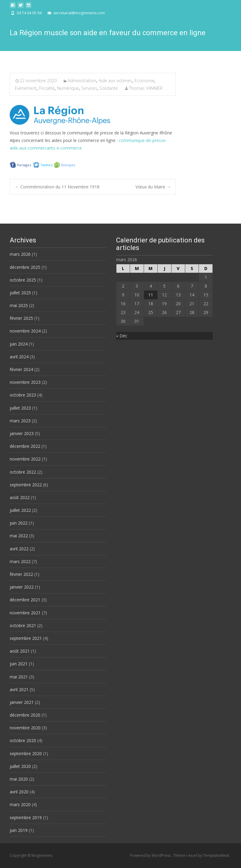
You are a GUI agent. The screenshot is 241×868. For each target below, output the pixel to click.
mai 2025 (19, 305)
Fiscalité (47, 88)
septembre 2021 (26, 638)
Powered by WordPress (151, 855)
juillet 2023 (20, 408)
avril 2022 (19, 549)
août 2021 (20, 651)
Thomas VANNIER (146, 88)
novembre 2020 (25, 728)
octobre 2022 (23, 472)
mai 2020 (19, 779)
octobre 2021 (23, 625)
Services (89, 88)
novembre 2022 (25, 459)
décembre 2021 (25, 600)
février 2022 (21, 574)
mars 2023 (20, 421)
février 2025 (21, 318)
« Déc (122, 336)
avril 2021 (19, 689)
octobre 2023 (23, 395)
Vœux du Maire (153, 187)
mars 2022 (20, 561)
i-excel (192, 855)
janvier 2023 (22, 433)
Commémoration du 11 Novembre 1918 (57, 187)
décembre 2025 (25, 267)
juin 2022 (19, 523)
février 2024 (21, 369)
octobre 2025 (23, 280)
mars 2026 (20, 254)
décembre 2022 (25, 446)
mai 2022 (19, 536)
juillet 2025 (20, 293)
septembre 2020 (26, 753)
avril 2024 (19, 357)
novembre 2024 (25, 331)
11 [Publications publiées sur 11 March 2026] (151, 295)
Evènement (26, 88)
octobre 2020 (23, 740)
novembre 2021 (25, 613)
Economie (144, 81)
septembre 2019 (26, 817)
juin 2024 (19, 344)
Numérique (68, 88)
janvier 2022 (22, 587)
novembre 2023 (25, 382)
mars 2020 (20, 804)
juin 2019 (19, 830)
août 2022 (20, 497)
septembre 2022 (26, 485)
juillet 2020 (20, 766)
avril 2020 (19, 792)
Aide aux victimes (115, 81)
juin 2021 (19, 664)
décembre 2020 (25, 715)
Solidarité (109, 88)
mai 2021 (19, 677)
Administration (82, 81)
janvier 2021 (22, 702)
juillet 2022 (20, 510)
